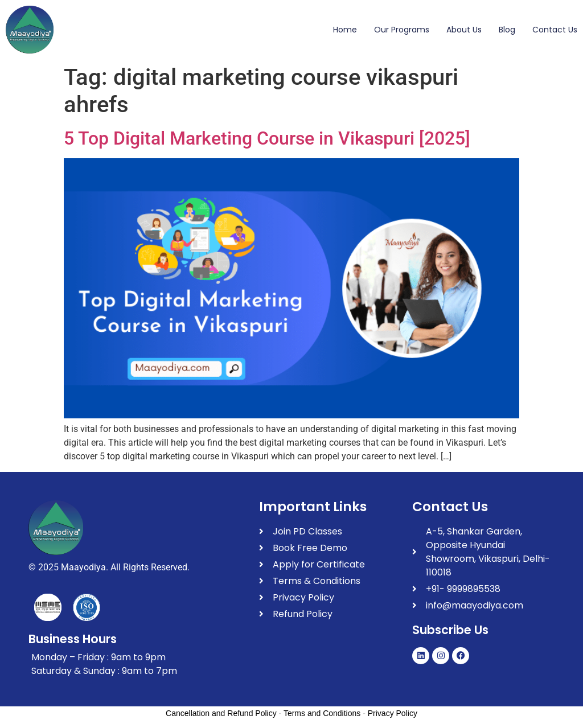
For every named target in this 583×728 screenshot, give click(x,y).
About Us (464, 30)
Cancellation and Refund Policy (221, 713)
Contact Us (555, 30)
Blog (507, 30)
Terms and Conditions (322, 713)
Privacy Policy (393, 713)
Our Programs (402, 30)
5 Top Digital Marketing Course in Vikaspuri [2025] (267, 138)
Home (345, 30)
